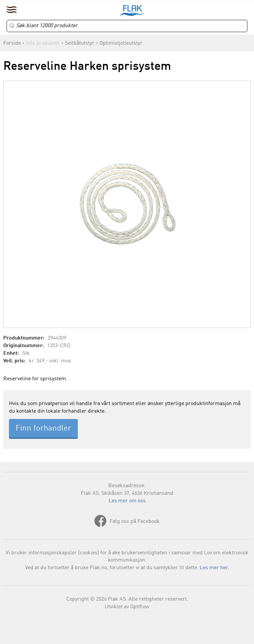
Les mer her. (214, 568)
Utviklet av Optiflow (127, 607)
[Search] (127, 26)
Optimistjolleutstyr (121, 43)
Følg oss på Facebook (135, 522)
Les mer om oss (127, 501)
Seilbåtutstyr (80, 43)
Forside (12, 43)
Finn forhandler (43, 429)
